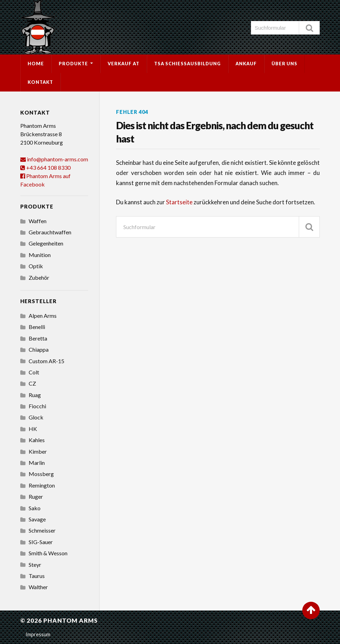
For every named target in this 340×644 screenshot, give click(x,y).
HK (33, 429)
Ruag (35, 395)
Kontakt (40, 82)
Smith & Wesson (48, 553)
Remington (42, 485)
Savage (37, 519)
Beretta (38, 338)
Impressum (38, 634)
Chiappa (39, 349)
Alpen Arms (43, 316)
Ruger (36, 496)
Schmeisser (42, 530)
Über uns (284, 64)
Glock (36, 417)
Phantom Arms (71, 620)
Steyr (35, 565)
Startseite (180, 202)
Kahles (37, 440)
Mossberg (41, 474)
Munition (40, 255)
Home (36, 64)
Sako (35, 508)
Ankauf (246, 64)
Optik (36, 266)
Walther (38, 587)
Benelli (37, 327)
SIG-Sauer (41, 542)
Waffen (38, 221)
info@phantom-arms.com (57, 159)
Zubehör (39, 277)
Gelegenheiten (46, 243)
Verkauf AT (124, 64)
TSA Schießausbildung (187, 64)
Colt (34, 372)
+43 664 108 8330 (48, 167)
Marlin (37, 463)
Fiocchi (37, 406)
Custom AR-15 (46, 361)
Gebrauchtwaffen (50, 232)
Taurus (37, 576)
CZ (32, 383)
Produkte (73, 64)
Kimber (38, 451)
